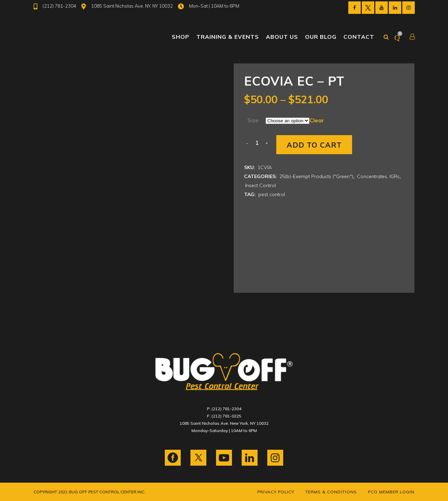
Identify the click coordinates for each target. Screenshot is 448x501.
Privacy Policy (276, 492)
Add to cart (314, 145)
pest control (272, 194)
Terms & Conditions (331, 492)
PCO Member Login (391, 492)
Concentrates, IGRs (378, 176)
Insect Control (261, 185)
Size (253, 120)
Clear (317, 120)
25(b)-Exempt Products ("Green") (316, 176)
